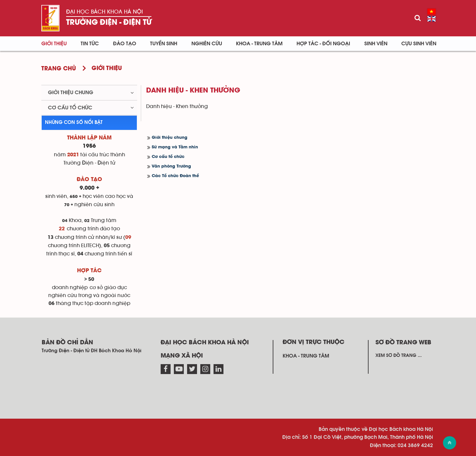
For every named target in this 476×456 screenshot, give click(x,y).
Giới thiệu (54, 44)
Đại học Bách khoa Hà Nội (104, 12)
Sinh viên (376, 44)
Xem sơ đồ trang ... (399, 356)
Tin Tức (90, 44)
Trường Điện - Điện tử (109, 23)
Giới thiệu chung (170, 138)
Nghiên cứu (207, 44)
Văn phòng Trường (171, 166)
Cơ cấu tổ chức (168, 157)
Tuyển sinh (164, 44)
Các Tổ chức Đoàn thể (175, 176)
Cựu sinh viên (419, 44)
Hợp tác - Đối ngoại (323, 44)
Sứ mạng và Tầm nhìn (175, 147)
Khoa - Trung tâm (259, 44)
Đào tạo (125, 44)
